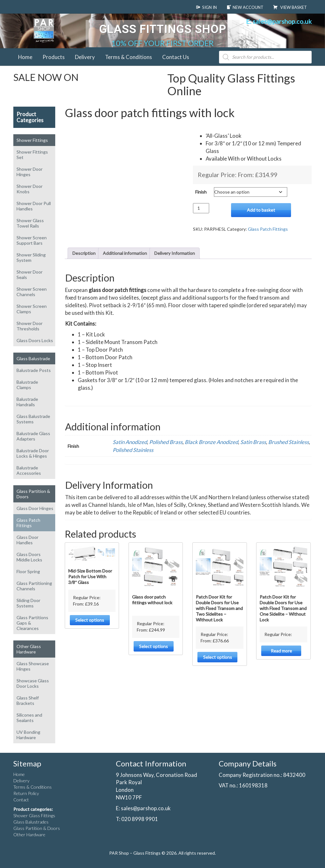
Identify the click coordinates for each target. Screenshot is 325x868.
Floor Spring (28, 571)
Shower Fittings (32, 140)
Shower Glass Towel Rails (30, 223)
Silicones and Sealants (29, 718)
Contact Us (176, 57)
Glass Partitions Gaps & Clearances (32, 623)
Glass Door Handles (27, 540)
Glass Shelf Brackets (28, 700)
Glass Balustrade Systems (33, 419)
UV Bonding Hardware (28, 735)
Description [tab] (84, 253)
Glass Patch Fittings (28, 523)
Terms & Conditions (129, 57)
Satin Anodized (130, 442)
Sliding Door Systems (28, 603)
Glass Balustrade (33, 358)
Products (54, 57)
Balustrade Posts (34, 370)
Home (25, 57)
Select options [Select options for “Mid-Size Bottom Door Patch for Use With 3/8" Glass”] (90, 620)
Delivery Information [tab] (175, 253)
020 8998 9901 (140, 819)
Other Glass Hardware (29, 649)
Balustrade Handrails (27, 402)
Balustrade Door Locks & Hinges (33, 453)
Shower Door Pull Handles (34, 206)
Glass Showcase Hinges (33, 666)
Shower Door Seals (30, 275)
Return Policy (26, 793)
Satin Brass (253, 442)
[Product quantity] (201, 208)
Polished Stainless (133, 450)
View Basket (290, 7)
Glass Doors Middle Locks (29, 557)
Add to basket (261, 210)
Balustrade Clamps (27, 385)
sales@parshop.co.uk (146, 808)
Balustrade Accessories (29, 470)
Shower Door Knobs (30, 189)
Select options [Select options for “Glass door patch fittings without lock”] (153, 646)
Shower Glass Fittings (34, 815)
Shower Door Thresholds (30, 326)
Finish (201, 192)
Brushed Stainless (289, 442)
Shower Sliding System (31, 257)
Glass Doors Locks (35, 340)
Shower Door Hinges (30, 172)
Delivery (85, 57)
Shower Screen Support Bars (32, 240)
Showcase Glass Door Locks (33, 683)
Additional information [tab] (125, 253)
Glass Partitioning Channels (34, 586)
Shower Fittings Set (32, 155)
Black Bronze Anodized (211, 442)
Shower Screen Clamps (32, 309)
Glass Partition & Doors (33, 494)
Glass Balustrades (31, 822)
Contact (21, 800)
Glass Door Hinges (35, 508)
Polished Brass (166, 442)
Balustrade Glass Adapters (33, 436)
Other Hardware (29, 835)
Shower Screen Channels (32, 292)
